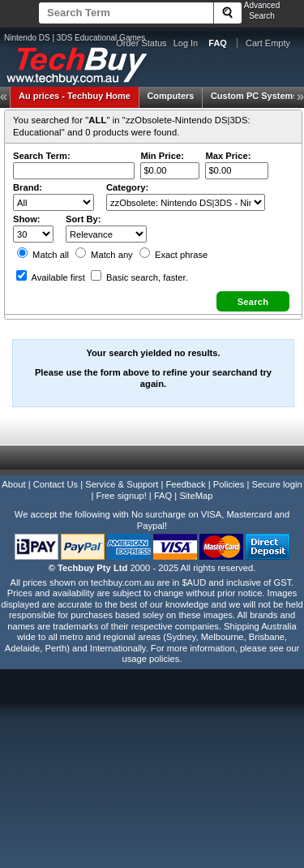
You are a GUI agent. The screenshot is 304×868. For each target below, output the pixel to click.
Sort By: (83, 219)
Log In (186, 43)
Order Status (141, 43)
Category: (127, 187)
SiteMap (196, 496)
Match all (43, 255)
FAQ (163, 496)
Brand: (28, 187)
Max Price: (228, 156)
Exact (173, 255)
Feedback (185, 484)
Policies (229, 484)
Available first (51, 277)
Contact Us (56, 484)
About (13, 484)
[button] (253, 301)
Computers (170, 96)
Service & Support (122, 484)
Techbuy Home (75, 96)
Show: (27, 219)
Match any (104, 255)
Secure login (276, 484)
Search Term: (42, 156)
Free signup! (122, 496)
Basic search (139, 277)
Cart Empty (268, 43)
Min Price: (162, 156)
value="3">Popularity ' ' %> (106, 234)
